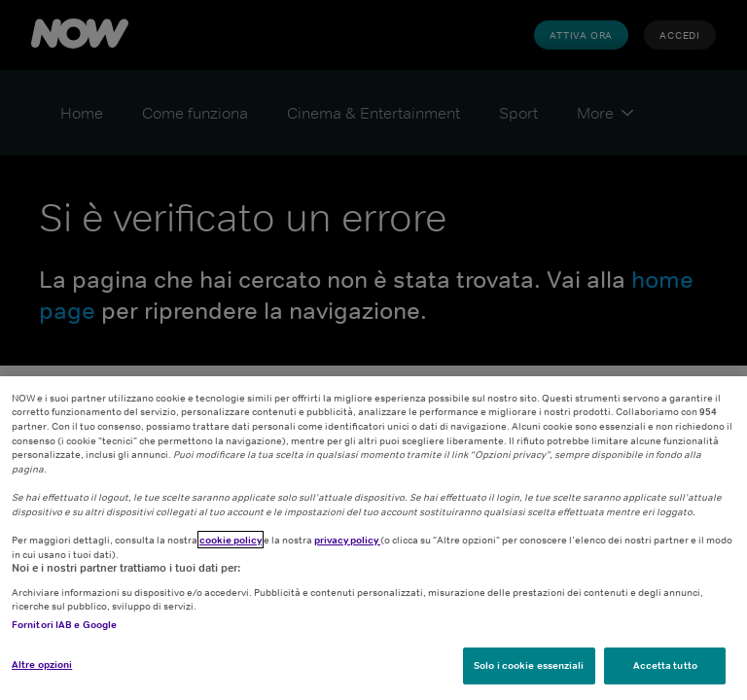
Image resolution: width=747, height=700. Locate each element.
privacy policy (347, 540)
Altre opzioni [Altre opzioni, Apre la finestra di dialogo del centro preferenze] (42, 664)
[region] (373, 538)
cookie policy (231, 540)
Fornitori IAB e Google (64, 624)
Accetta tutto (665, 665)
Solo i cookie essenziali (529, 665)
